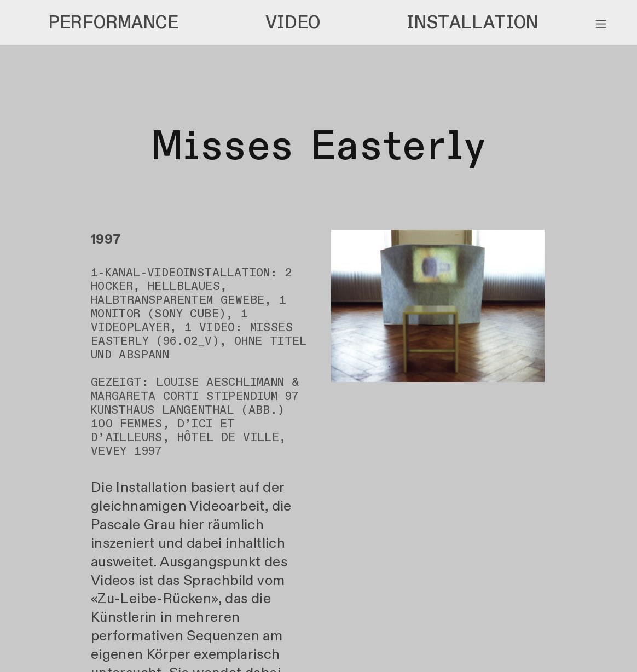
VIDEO (293, 23)
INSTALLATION (473, 23)
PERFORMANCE (113, 23)
